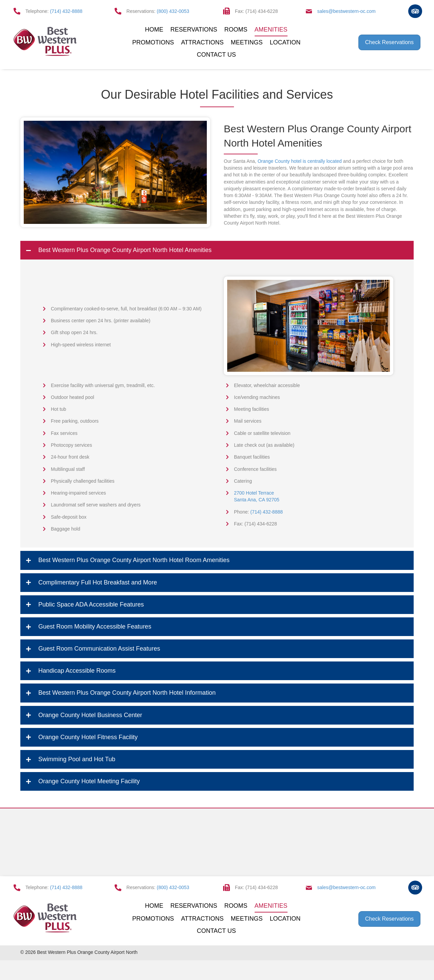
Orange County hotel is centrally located (300, 161)
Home (154, 30)
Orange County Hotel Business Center (90, 715)
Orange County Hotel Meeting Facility (89, 781)
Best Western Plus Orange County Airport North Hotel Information (127, 693)
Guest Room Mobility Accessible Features (95, 627)
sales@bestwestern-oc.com (347, 11)
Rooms (236, 30)
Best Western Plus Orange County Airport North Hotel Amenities (125, 250)
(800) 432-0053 (173, 11)
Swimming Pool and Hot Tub (77, 759)
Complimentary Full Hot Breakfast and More (98, 582)
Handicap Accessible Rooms (77, 671)
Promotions (153, 42)
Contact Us (216, 55)
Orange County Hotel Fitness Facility (88, 737)
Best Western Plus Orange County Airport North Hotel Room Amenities (134, 560)
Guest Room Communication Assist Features (99, 649)
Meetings (247, 42)
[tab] (217, 250)
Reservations (194, 30)
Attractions (202, 42)
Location (285, 42)
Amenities (271, 30)
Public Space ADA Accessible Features (91, 604)
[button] (389, 42)
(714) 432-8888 (66, 11)
